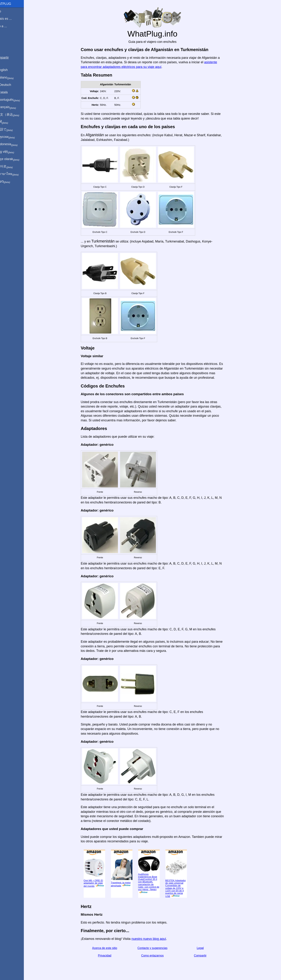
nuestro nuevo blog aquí (153, 939)
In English (9, 70)
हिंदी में (9, 122)
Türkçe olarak (15, 159)
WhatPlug (11, 4)
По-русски (13, 137)
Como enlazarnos (157, 956)
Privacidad (109, 956)
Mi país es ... (11, 19)
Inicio (6, 11)
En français (13, 107)
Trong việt (12, 152)
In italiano (12, 78)
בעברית (10, 181)
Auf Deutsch (11, 85)
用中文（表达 (15, 115)
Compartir (204, 956)
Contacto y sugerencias (157, 948)
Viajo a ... (9, 26)
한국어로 (12, 166)
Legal (204, 948)
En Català (9, 92)
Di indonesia (14, 144)
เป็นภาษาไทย (15, 174)
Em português (15, 100)
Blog (5, 39)
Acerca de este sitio (109, 948)
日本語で (12, 130)
